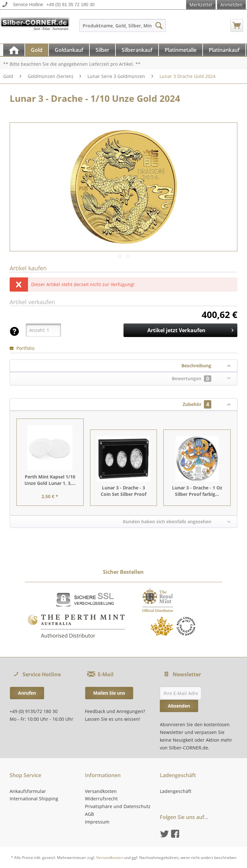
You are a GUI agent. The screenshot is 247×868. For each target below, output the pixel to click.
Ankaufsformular (28, 791)
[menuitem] (123, 29)
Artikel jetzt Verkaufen (190, 329)
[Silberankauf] (137, 50)
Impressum (97, 822)
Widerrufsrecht (101, 799)
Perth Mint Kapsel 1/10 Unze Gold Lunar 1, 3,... (50, 480)
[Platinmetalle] (181, 50)
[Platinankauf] (224, 50)
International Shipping (34, 799)
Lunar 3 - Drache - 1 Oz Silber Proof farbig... (197, 491)
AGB (89, 814)
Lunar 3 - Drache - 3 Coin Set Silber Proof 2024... (123, 491)
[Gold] (37, 50)
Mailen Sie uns (109, 693)
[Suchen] (159, 25)
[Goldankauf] (69, 50)
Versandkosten (101, 791)
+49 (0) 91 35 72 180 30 (70, 5)
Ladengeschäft (176, 791)
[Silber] (102, 50)
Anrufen (27, 693)
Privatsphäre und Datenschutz (118, 806)
